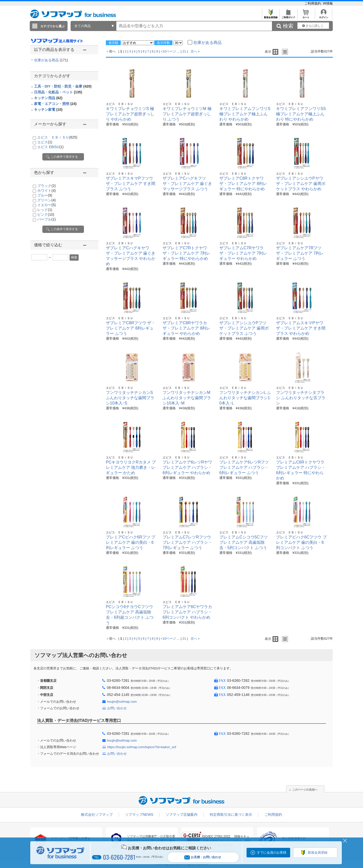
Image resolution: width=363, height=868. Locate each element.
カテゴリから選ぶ (52, 26)
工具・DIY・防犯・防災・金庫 (63, 86)
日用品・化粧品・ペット (58, 92)
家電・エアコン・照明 (55, 104)
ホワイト (47, 191)
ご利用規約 (313, 3)
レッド (45, 210)
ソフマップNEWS (139, 815)
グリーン (47, 200)
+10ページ (168, 51)
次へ (194, 51)
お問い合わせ (117, 708)
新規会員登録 (271, 16)
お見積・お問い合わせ (203, 857)
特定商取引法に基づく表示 (231, 815)
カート (306, 16)
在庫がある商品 (51, 60)
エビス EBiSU (50, 147)
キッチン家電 (48, 110)
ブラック (47, 186)
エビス (45, 142)
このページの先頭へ (305, 790)
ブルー (45, 195)
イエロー (47, 205)
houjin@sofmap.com (122, 702)
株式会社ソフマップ (97, 815)
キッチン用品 (48, 98)
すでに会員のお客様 (272, 852)
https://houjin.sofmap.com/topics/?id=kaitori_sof (142, 747)
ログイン (324, 16)
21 (184, 51)
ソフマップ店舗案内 (181, 815)
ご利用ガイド (288, 16)
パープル (47, 219)
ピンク (46, 214)
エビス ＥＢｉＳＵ (57, 137)
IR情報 (328, 3)
